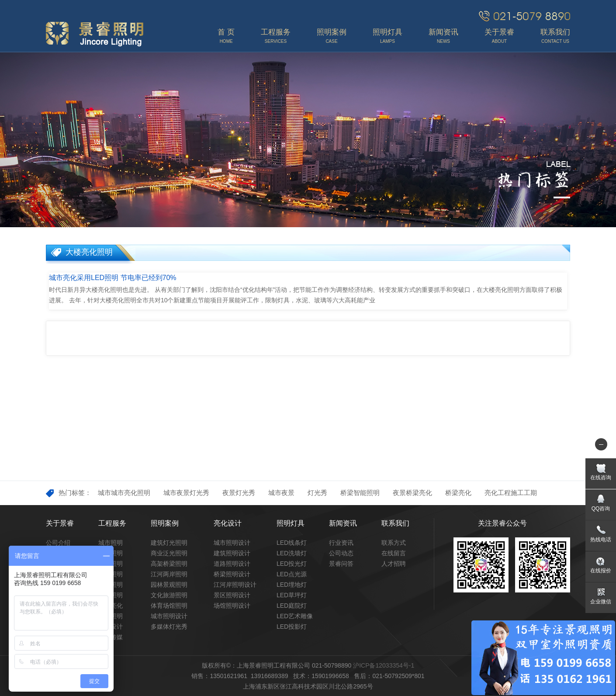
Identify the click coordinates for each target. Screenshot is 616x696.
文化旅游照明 (169, 595)
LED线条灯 (292, 543)
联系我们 (395, 523)
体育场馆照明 (169, 606)
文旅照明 (111, 616)
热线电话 (601, 540)
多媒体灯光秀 (169, 627)
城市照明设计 (169, 616)
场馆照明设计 (232, 606)
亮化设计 (228, 523)
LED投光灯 (292, 564)
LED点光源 (292, 574)
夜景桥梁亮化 (412, 493)
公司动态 (341, 553)
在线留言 (394, 553)
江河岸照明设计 (235, 585)
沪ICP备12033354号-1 (384, 665)
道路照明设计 (232, 564)
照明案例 (165, 523)
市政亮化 (111, 606)
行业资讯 (341, 543)
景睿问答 (341, 564)
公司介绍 (58, 543)
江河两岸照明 (169, 574)
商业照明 (111, 585)
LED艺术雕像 (295, 616)
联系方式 (394, 543)
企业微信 (601, 602)
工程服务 (112, 523)
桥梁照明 (111, 564)
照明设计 (111, 627)
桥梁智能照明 (360, 493)
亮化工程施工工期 (511, 493)
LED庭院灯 (292, 606)
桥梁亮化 (458, 493)
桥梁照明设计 (232, 574)
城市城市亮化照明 (124, 493)
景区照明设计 (232, 595)
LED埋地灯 (292, 585)
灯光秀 (317, 493)
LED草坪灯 (292, 595)
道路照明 (111, 574)
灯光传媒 (111, 637)
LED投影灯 (292, 627)
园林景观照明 (169, 585)
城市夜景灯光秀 (186, 493)
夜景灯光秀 (239, 493)
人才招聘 (394, 564)
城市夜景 (281, 493)
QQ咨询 (601, 509)
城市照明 (111, 543)
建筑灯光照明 (169, 543)
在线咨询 (601, 478)
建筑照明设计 (232, 553)
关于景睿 (60, 523)
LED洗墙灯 (292, 553)
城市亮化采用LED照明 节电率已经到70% (113, 278)
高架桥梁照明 (169, 564)
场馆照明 (111, 595)
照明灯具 (291, 523)
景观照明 (111, 553)
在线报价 (601, 571)
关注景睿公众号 (502, 523)
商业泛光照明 (169, 553)
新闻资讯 (343, 523)
